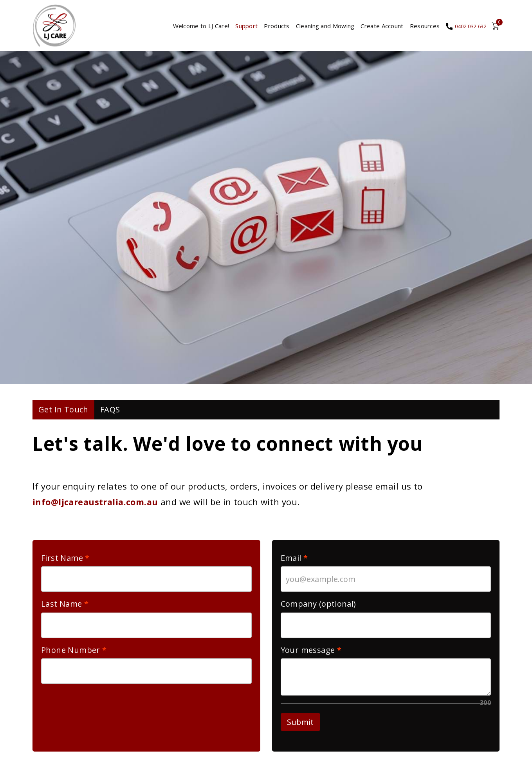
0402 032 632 (466, 28)
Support (238, 27)
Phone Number (71, 653)
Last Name (62, 607)
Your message (308, 653)
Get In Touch (63, 413)
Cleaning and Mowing (317, 27)
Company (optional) (318, 607)
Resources (416, 27)
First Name (62, 561)
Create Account (373, 27)
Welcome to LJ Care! (192, 27)
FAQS (110, 413)
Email (292, 561)
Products (268, 27)
